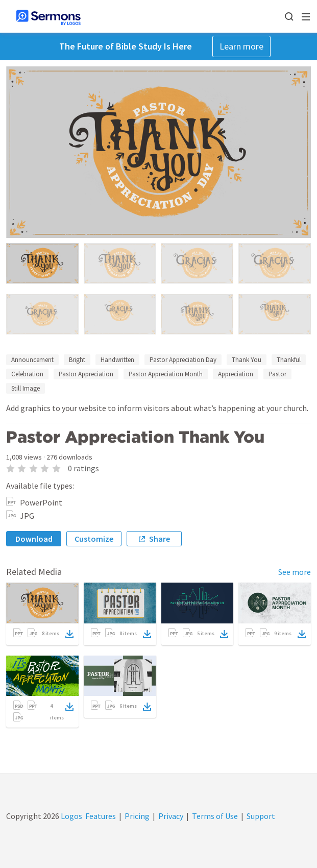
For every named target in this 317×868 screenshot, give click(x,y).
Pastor (277, 374)
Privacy (171, 816)
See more (295, 572)
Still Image (26, 388)
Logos (71, 816)
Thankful (289, 360)
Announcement (32, 360)
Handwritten (117, 360)
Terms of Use (215, 816)
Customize (94, 539)
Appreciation (236, 374)
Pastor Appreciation (86, 374)
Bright (77, 360)
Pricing (137, 816)
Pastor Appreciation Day (183, 360)
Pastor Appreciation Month (166, 374)
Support (261, 816)
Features (101, 816)
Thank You (247, 360)
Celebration (27, 374)
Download (34, 539)
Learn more (241, 46)
